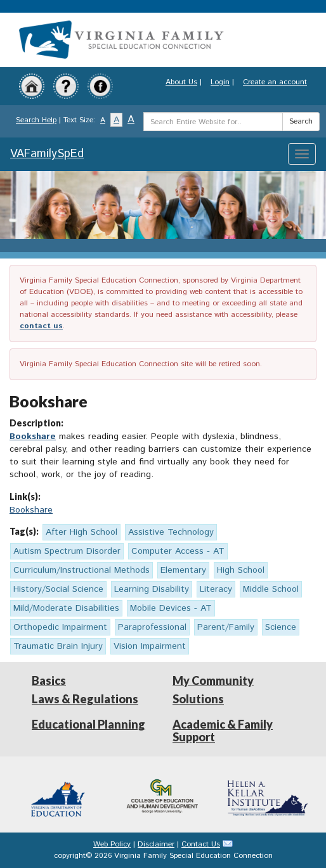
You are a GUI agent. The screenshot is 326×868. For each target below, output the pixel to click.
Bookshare (33, 437)
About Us (181, 82)
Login (220, 82)
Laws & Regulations (85, 699)
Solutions (198, 699)
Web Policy (112, 844)
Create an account (275, 82)
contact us (41, 326)
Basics (49, 680)
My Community (213, 680)
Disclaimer (156, 844)
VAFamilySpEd (47, 154)
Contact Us (201, 844)
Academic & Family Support (223, 731)
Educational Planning (88, 724)
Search (301, 121)
